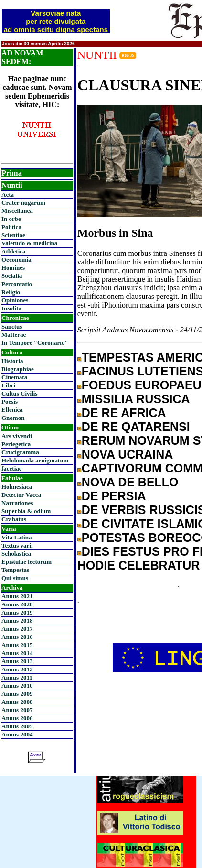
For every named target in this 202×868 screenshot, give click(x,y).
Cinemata (14, 377)
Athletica (14, 251)
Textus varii (17, 545)
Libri (8, 385)
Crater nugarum (23, 203)
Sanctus (12, 326)
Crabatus (14, 519)
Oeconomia (16, 259)
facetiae (12, 468)
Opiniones (15, 300)
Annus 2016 (17, 637)
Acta (8, 194)
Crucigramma (20, 452)
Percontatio (17, 284)
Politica (11, 227)
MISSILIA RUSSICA (136, 399)
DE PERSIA (114, 496)
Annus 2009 (17, 694)
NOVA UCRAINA (128, 454)
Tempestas (15, 570)
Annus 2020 (17, 604)
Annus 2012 (17, 669)
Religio (11, 292)
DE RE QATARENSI (136, 427)
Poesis (10, 401)
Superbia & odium (26, 511)
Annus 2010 (17, 686)
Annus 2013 (17, 661)
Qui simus (15, 578)
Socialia (12, 276)
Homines (13, 268)
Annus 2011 (17, 677)
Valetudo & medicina (29, 243)
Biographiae (18, 369)
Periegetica (16, 444)
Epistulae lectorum (27, 562)
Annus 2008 (17, 702)
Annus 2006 (17, 718)
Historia (12, 361)
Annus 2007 (17, 710)
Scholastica (16, 554)
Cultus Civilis (20, 393)
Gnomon (13, 418)
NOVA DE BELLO (130, 482)
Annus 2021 (17, 596)
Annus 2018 (17, 621)
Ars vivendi (17, 436)
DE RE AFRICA (124, 413)
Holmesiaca (17, 487)
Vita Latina (16, 537)
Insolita (11, 308)
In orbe (11, 219)
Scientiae (13, 235)
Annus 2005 (17, 726)
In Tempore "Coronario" (35, 343)
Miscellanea (17, 211)
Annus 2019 (17, 612)
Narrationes (17, 503)
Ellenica (12, 410)
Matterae (14, 335)
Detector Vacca (21, 495)
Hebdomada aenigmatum (35, 460)
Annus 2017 (17, 629)
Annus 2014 (17, 653)
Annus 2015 (17, 645)
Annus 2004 (17, 734)
